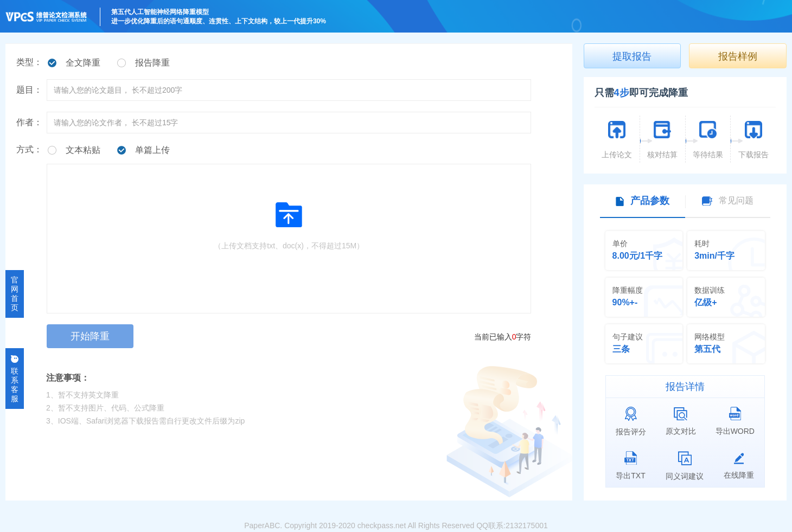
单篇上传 (152, 150)
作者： (29, 122)
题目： (29, 90)
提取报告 (632, 56)
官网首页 (15, 294)
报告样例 (738, 56)
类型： (29, 62)
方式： (29, 149)
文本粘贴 (83, 150)
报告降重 (152, 63)
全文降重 (83, 63)
